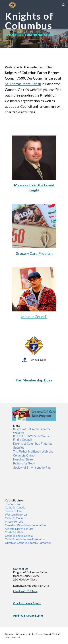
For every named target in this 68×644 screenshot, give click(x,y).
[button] (4, 5)
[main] (34, 24)
